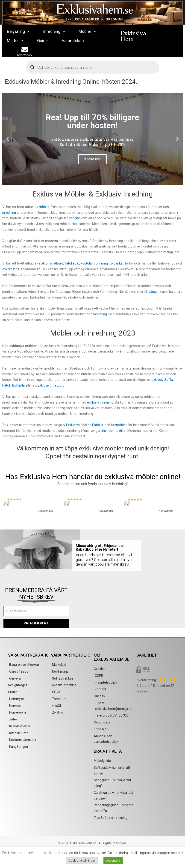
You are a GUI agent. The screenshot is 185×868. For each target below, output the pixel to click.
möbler (44, 207)
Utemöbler (119, 425)
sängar (154, 292)
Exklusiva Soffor (78, 425)
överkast (9, 269)
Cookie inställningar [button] (82, 861)
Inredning (54, 31)
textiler (120, 431)
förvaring (101, 263)
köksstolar (85, 263)
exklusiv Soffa (162, 380)
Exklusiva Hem (133, 36)
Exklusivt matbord (51, 385)
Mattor (16, 41)
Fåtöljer (98, 425)
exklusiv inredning (100, 402)
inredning (9, 213)
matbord (57, 263)
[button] (7, 139)
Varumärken (73, 41)
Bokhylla (18, 385)
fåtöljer (70, 263)
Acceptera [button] (113, 861)
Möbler (88, 31)
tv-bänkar (116, 263)
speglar (74, 218)
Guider (43, 41)
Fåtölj (6, 385)
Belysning (19, 31)
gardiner (102, 431)
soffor (44, 263)
